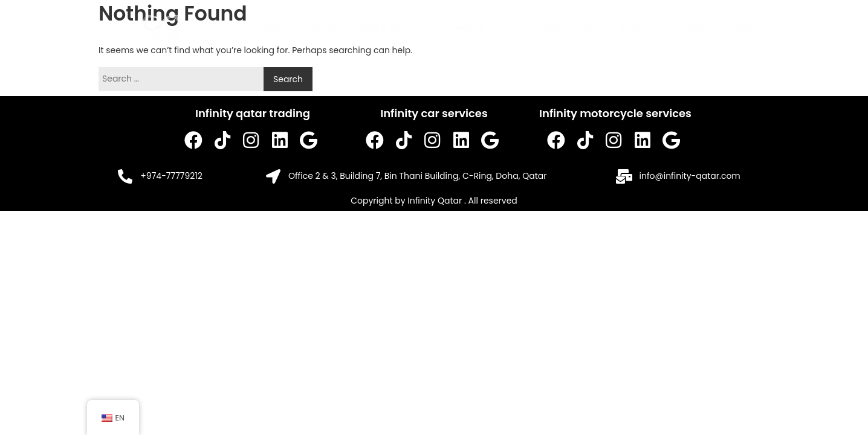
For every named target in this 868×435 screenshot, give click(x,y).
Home (274, 28)
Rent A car (382, 28)
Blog (744, 28)
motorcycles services (552, 28)
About (323, 28)
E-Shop (637, 28)
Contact (694, 28)
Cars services (456, 28)
